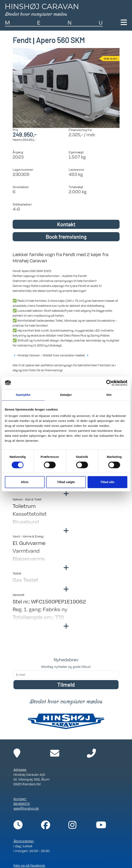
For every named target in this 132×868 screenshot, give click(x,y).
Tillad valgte (66, 482)
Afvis (25, 482)
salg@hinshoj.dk (26, 808)
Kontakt (66, 224)
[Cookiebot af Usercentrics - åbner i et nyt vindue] (109, 383)
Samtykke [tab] (23, 395)
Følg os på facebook (29, 865)
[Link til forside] (42, 10)
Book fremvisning (66, 237)
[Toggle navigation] (124, 22)
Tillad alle (107, 482)
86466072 (22, 804)
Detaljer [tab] (66, 395)
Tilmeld (66, 685)
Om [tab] (109, 395)
